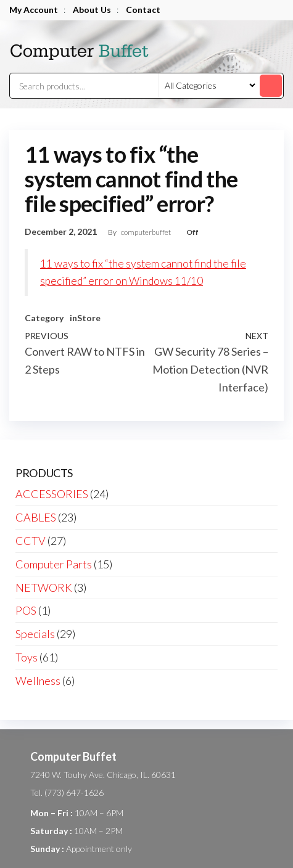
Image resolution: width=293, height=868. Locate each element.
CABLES (36, 517)
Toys (27, 657)
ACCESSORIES (52, 494)
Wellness (38, 681)
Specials (35, 634)
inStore (85, 318)
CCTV (31, 541)
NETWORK (44, 588)
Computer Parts (54, 564)
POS (26, 610)
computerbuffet (146, 232)
